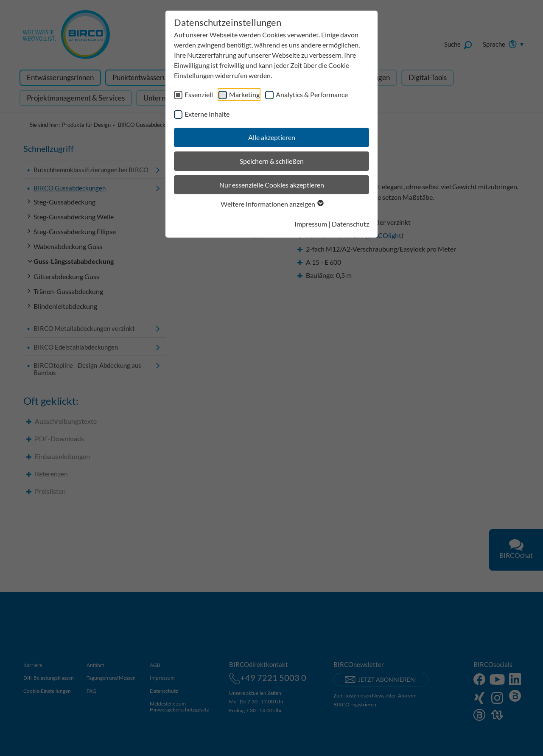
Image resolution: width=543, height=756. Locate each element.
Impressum (311, 224)
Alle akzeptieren (272, 137)
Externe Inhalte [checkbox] (207, 114)
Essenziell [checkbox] (199, 94)
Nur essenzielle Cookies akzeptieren (272, 185)
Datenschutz (350, 224)
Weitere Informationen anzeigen (272, 204)
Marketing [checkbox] (244, 94)
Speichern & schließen (272, 161)
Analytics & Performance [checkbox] (312, 94)
